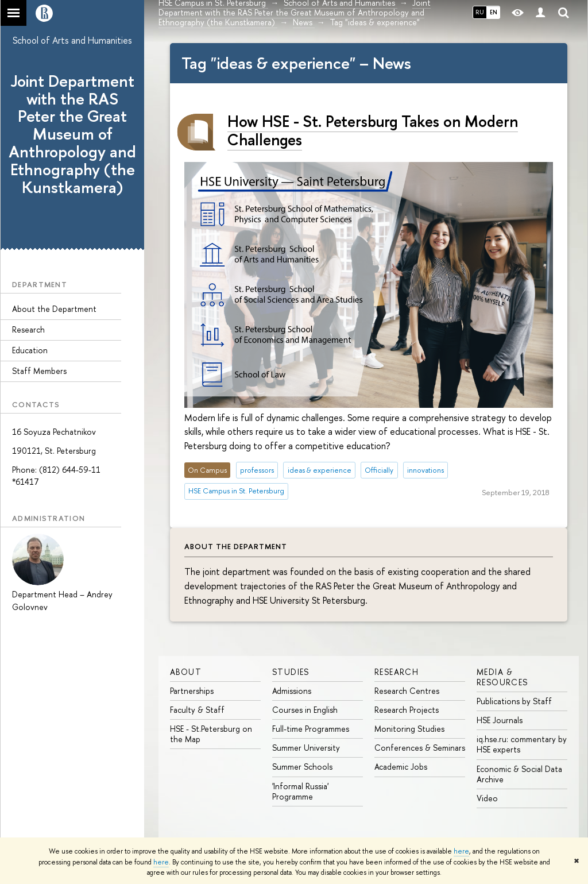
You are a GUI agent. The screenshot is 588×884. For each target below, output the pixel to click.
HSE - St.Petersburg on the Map (211, 734)
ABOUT (186, 672)
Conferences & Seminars (420, 748)
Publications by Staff (514, 701)
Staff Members (39, 371)
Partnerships (192, 691)
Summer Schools (302, 767)
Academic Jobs (401, 767)
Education (30, 350)
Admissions (292, 691)
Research (28, 329)
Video (487, 798)
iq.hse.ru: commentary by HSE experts (522, 744)
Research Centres (407, 691)
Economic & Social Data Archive (519, 774)
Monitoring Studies (409, 729)
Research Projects (407, 710)
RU (480, 12)
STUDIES (291, 672)
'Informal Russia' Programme (300, 791)
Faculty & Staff (197, 710)
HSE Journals (500, 720)
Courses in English (305, 710)
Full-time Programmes (311, 729)
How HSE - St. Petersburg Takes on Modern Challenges (373, 131)
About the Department (54, 309)
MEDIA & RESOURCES (502, 677)
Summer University (306, 748)
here (461, 851)
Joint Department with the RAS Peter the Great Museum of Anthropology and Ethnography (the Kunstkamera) (72, 134)
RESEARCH (396, 672)
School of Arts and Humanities (72, 40)
